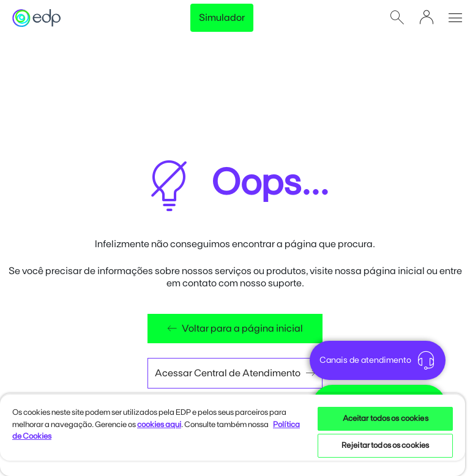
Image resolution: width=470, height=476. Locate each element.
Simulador (222, 18)
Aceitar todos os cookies (386, 419)
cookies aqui (159, 425)
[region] (233, 435)
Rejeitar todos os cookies (385, 446)
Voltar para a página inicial (235, 329)
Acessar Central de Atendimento (235, 373)
